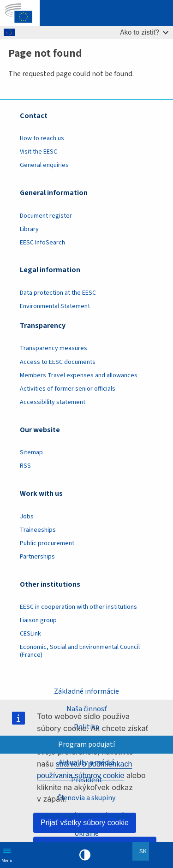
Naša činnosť (86, 709)
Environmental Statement (55, 306)
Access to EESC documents (58, 362)
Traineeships (38, 530)
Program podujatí (86, 744)
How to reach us (42, 138)
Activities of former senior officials (68, 389)
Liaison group (38, 620)
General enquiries (44, 165)
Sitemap (31, 452)
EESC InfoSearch (42, 243)
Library (29, 229)
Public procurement (47, 543)
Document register (46, 216)
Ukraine (86, 833)
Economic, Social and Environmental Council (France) (80, 651)
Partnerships (37, 557)
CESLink (30, 634)
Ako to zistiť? (144, 32)
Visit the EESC (39, 152)
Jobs (27, 517)
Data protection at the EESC (58, 293)
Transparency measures (54, 348)
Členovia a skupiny (86, 798)
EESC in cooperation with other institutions (78, 607)
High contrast (85, 855)
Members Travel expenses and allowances (79, 375)
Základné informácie (86, 691)
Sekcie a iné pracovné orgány (86, 815)
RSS (25, 466)
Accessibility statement (53, 402)
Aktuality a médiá (86, 762)
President (87, 780)
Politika (86, 727)
